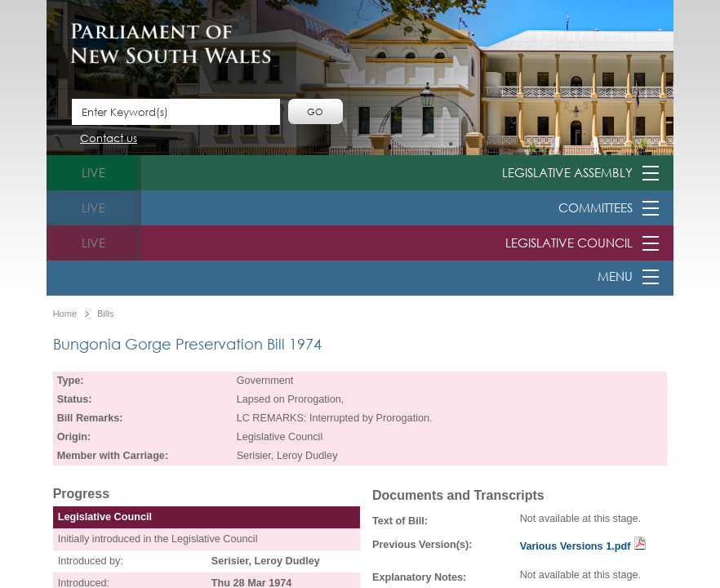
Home (65, 314)
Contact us (109, 139)
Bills (105, 314)
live (93, 172)
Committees (596, 207)
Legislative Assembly (567, 172)
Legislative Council (569, 243)
